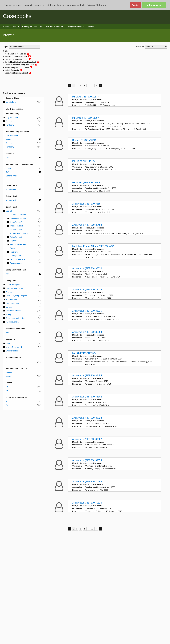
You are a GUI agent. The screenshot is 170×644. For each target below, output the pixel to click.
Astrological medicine (54, 26)
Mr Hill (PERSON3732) (84, 353)
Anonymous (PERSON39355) (87, 460)
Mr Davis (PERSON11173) (86, 97)
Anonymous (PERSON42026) (87, 290)
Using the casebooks (76, 26)
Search (16, 26)
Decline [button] (135, 5)
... (92, 86)
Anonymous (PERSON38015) (87, 311)
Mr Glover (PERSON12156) (86, 183)
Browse (6, 26)
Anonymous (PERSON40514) (87, 503)
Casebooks (17, 16)
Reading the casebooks (32, 26)
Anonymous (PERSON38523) (87, 418)
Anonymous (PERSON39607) (87, 439)
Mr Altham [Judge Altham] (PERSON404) (93, 246)
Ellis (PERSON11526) (83, 161)
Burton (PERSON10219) (85, 140)
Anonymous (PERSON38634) (87, 268)
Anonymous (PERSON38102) (87, 397)
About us (92, 26)
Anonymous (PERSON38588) (87, 332)
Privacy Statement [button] (97, 5)
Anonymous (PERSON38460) (87, 225)
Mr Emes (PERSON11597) (86, 118)
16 (96, 86)
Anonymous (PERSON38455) (87, 375)
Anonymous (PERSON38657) (87, 204)
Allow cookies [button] (154, 5)
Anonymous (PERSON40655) (87, 482)
